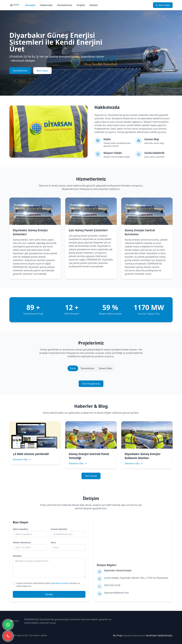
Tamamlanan (87, 368)
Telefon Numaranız (22, 542)
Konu (53, 542)
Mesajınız (17, 556)
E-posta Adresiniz (59, 529)
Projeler (81, 5)
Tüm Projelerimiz (91, 384)
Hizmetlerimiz (65, 5)
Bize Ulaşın (43, 71)
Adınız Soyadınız (20, 529)
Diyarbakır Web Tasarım (134, 636)
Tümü (73, 368)
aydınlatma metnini (60, 583)
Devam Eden (106, 368)
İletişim (94, 5)
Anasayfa (30, 5)
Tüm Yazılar (91, 476)
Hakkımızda (46, 5)
